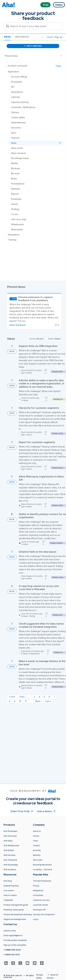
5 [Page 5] (44, 697)
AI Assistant (38, 895)
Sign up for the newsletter (15, 945)
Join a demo (46, 811)
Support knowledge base (15, 919)
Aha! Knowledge (11, 865)
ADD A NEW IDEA (33, 46)
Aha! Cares (38, 860)
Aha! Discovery (10, 836)
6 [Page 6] (49, 697)
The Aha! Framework (42, 881)
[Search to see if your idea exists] (34, 26)
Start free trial (22, 811)
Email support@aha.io (13, 935)
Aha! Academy (10, 869)
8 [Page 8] (10, 701)
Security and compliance (44, 914)
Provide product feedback (15, 940)
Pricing (36, 886)
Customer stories (41, 905)
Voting (32, 616)
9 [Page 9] (15, 701)
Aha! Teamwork (10, 860)
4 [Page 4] (39, 697)
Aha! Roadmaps (10, 831)
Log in (36, 919)
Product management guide (16, 905)
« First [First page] (12, 697)
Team (36, 841)
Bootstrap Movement (42, 865)
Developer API (39, 910)
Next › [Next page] (39, 701)
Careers (37, 846)
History (36, 836)
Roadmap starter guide (14, 910)
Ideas (7, 37)
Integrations (34, 654)
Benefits (37, 855)
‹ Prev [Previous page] (22, 697)
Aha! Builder (9, 850)
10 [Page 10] (20, 701)
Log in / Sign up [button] (55, 37)
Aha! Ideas (8, 841)
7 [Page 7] (54, 697)
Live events (9, 890)
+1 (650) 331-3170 (12, 955)
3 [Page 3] (34, 697)
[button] (43, 37)
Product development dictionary (18, 914)
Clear (58, 66)
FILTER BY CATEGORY (16, 66)
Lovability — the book (43, 869)
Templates (8, 900)
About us (37, 831)
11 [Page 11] (26, 701)
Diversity (37, 850)
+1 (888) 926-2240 (12, 950)
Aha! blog (8, 881)
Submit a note (10, 931)
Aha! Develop (9, 855)
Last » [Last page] (48, 701)
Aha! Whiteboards (11, 846)
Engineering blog (11, 886)
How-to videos (10, 895)
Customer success (41, 900)
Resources (22, 37)
